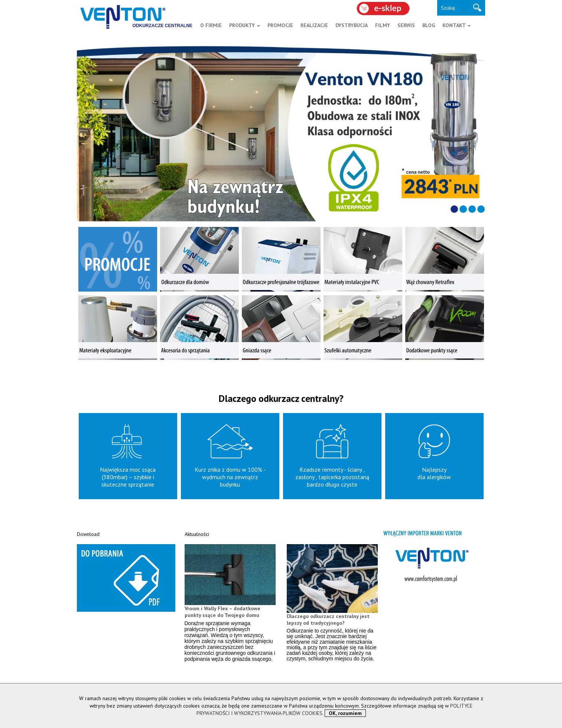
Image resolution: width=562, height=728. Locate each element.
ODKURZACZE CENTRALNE (163, 26)
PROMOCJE (280, 25)
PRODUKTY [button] (245, 25)
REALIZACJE (314, 25)
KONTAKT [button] (457, 25)
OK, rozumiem (345, 713)
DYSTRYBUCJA (352, 25)
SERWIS (406, 25)
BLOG (429, 25)
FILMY (383, 25)
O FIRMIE (211, 25)
